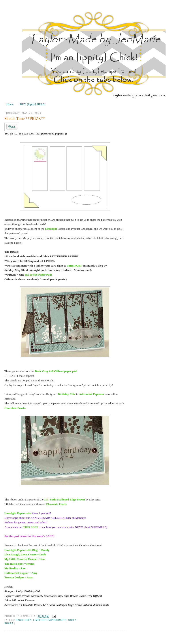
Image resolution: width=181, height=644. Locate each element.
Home (10, 104)
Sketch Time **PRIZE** (25, 119)
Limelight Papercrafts (50, 620)
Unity (72, 620)
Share (9, 623)
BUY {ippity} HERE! (33, 104)
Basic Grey (24, 620)
